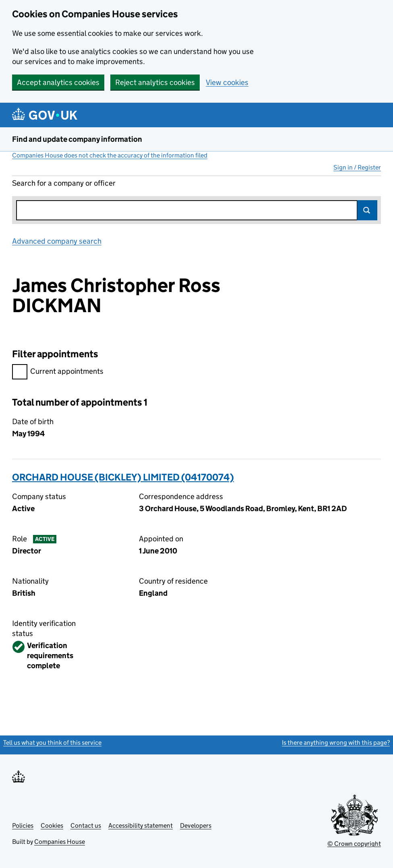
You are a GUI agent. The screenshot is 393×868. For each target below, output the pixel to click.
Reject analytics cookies (155, 82)
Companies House (60, 842)
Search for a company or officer (64, 183)
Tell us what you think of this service (52, 743)
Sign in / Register (357, 167)
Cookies (52, 826)
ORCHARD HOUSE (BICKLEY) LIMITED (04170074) (123, 477)
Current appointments (58, 372)
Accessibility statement (141, 826)
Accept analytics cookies (58, 82)
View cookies (227, 82)
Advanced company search (57, 241)
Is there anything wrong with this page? (336, 743)
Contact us (86, 826)
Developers (196, 826)
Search (367, 210)
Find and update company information (77, 139)
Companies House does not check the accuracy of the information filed (110, 155)
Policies (23, 826)
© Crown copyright (354, 844)
